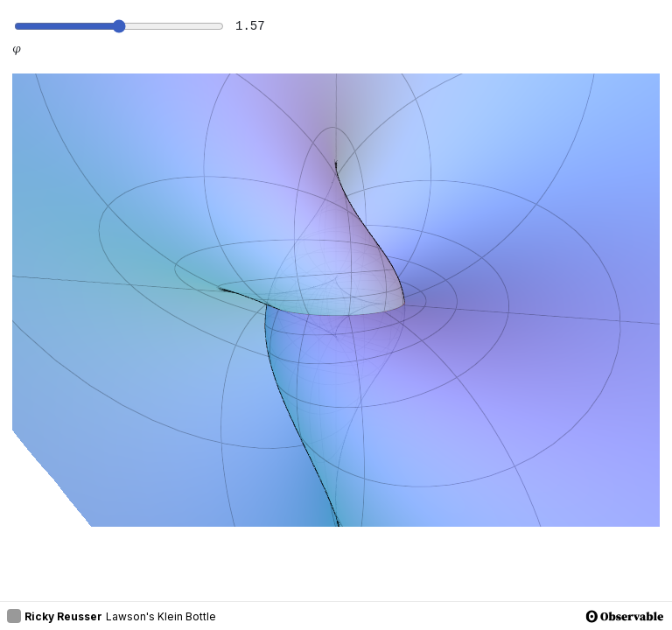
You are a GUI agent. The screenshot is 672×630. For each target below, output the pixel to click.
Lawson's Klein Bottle (161, 616)
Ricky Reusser (55, 616)
